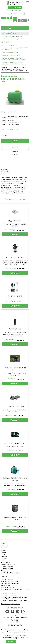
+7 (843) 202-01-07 (15, 2)
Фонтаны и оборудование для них (12, 39)
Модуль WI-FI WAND (15, 221)
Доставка (4, 552)
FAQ (2, 560)
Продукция (4, 556)
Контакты (4, 550)
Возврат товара (5, 562)
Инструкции (15, 151)
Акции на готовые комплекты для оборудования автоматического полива (14, 59)
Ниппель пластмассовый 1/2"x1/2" (15, 443)
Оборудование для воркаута (10, 45)
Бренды (3, 554)
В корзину (15, 234)
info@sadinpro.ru (17, 625)
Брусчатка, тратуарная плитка (11, 55)
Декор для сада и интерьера (10, 52)
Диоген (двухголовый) (15, 296)
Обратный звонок (15, 7)
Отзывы (15, 154)
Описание (15, 148)
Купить (15, 141)
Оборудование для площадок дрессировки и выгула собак (15, 49)
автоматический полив (18, 630)
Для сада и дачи (7, 42)
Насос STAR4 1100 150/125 (15, 407)
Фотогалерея (5, 571)
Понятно (11, 642)
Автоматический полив (9, 33)
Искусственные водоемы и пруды (12, 36)
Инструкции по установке (8, 565)
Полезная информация (7, 567)
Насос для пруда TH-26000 (15, 257)
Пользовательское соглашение (11, 604)
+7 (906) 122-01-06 (15, 4)
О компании (4, 546)
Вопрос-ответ (5, 558)
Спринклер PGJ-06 (15, 329)
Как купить (4, 548)
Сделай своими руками (7, 569)
